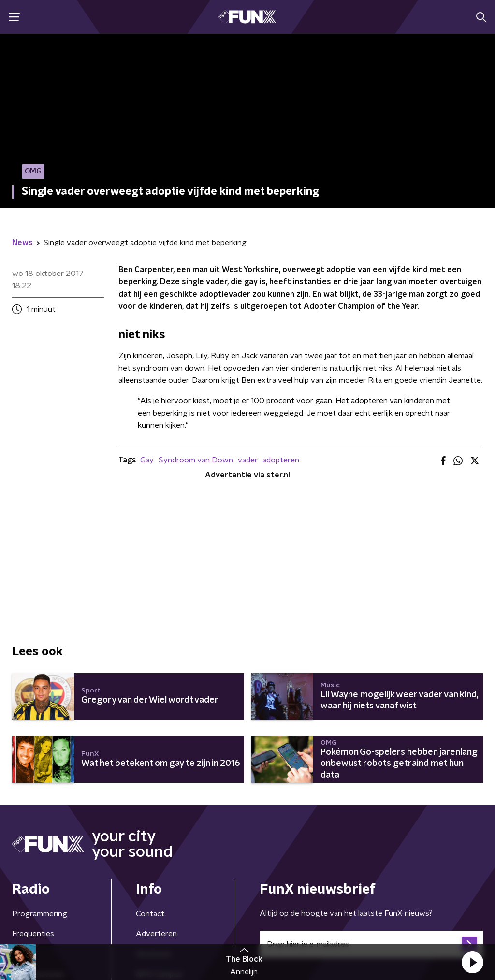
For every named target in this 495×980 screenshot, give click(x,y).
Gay (147, 460)
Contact (150, 793)
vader (248, 460)
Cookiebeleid (440, 924)
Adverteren (156, 813)
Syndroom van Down (196, 460)
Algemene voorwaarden (54, 924)
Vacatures (153, 833)
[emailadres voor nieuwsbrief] (371, 823)
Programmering (40, 793)
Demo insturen (38, 853)
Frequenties (33, 813)
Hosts (23, 833)
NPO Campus (159, 853)
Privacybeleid (126, 924)
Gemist (24, 873)
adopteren (281, 460)
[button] (472, 962)
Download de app (166, 873)
